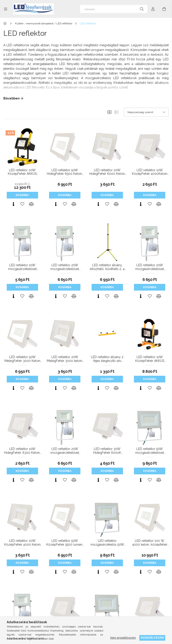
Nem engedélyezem (123, 638)
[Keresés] (114, 9)
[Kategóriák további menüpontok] (6, 9)
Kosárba (22, 195)
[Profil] (153, 9)
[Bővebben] (86, 98)
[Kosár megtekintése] (164, 9)
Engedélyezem (152, 638)
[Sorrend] (146, 112)
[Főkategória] (6, 23)
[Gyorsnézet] (13, 204)
